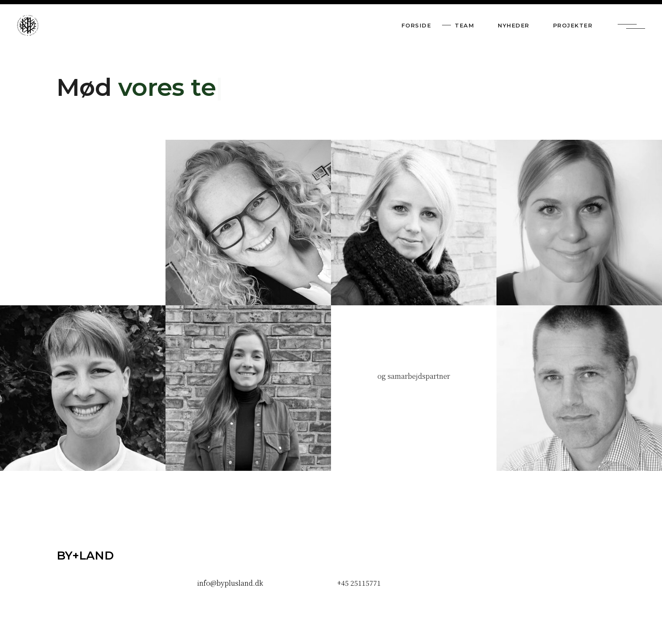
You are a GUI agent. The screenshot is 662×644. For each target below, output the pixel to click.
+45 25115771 (359, 583)
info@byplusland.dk (230, 583)
